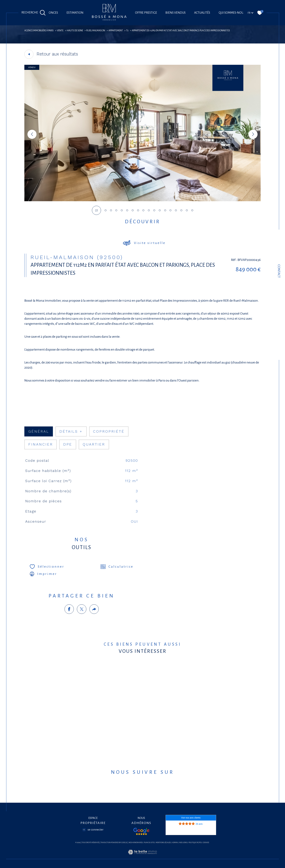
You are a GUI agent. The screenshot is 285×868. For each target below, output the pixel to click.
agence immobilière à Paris (39, 31)
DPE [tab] (68, 444)
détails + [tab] (71, 431)
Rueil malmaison (96, 31)
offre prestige (146, 13)
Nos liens (183, 843)
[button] (253, 134)
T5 (127, 31)
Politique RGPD (195, 843)
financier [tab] (41, 444)
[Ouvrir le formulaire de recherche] (34, 13)
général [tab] (39, 431)
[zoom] (142, 200)
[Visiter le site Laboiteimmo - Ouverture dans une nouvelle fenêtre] (142, 857)
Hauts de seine (75, 31)
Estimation (75, 13)
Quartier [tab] (94, 444)
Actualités (202, 13)
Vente (60, 31)
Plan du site (149, 843)
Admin (175, 843)
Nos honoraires (136, 843)
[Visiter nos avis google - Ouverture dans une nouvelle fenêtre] (141, 831)
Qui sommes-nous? (232, 13)
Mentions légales (163, 843)
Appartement (116, 31)
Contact (279, 271)
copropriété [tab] (109, 431)
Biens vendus (175, 13)
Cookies (206, 843)
